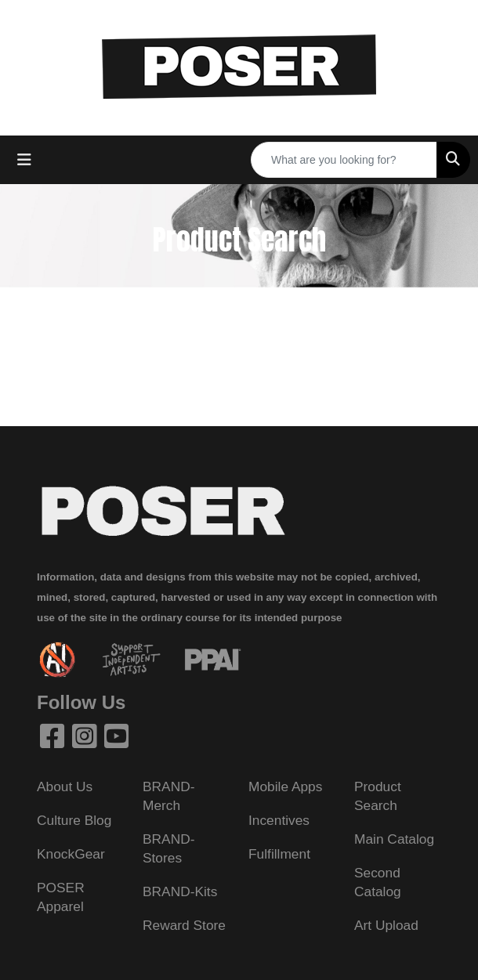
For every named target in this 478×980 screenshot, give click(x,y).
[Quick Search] (344, 160)
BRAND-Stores (168, 848)
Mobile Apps (285, 787)
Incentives (279, 820)
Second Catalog (378, 882)
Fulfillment (279, 854)
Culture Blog (74, 820)
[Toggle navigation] (24, 160)
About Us (65, 787)
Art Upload (386, 925)
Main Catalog (394, 839)
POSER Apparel (61, 897)
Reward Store (184, 925)
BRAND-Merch (168, 796)
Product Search (378, 796)
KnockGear (71, 854)
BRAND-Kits (180, 891)
